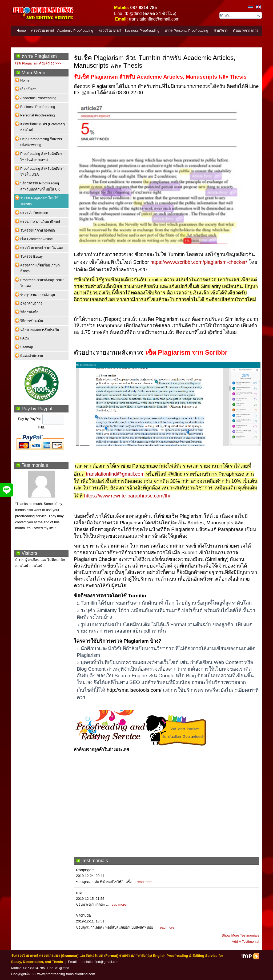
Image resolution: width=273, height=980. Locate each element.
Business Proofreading (38, 107)
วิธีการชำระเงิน (32, 321)
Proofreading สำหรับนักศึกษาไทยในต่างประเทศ (42, 157)
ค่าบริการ (221, 31)
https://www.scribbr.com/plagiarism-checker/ (199, 262)
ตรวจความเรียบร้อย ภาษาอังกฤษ (40, 268)
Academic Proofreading (38, 98)
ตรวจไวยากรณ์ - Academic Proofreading (62, 31)
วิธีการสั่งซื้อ (29, 312)
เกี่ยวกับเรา (28, 89)
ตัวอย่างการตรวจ (246, 31)
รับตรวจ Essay (31, 256)
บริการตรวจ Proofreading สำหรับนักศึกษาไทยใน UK (40, 186)
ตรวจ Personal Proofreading (186, 31)
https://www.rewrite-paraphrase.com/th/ (127, 496)
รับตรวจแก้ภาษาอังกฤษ (38, 230)
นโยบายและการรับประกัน (40, 330)
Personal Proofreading (37, 115)
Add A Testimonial (246, 941)
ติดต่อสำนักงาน (32, 356)
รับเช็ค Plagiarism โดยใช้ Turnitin (39, 201)
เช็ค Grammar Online (37, 239)
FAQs (25, 338)
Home (21, 31)
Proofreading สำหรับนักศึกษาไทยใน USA (42, 172)
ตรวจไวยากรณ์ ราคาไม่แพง (41, 248)
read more (145, 882)
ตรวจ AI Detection (34, 213)
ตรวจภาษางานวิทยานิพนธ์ (40, 222)
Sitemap (27, 347)
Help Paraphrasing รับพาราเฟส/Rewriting (41, 142)
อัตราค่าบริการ (31, 303)
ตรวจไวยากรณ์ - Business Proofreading (129, 31)
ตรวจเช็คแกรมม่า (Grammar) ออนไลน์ (43, 127)
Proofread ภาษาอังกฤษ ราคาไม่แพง (42, 283)
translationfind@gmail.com (154, 19)
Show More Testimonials (240, 935)
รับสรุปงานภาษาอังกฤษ (38, 295)
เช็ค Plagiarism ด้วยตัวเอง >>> (38, 63)
